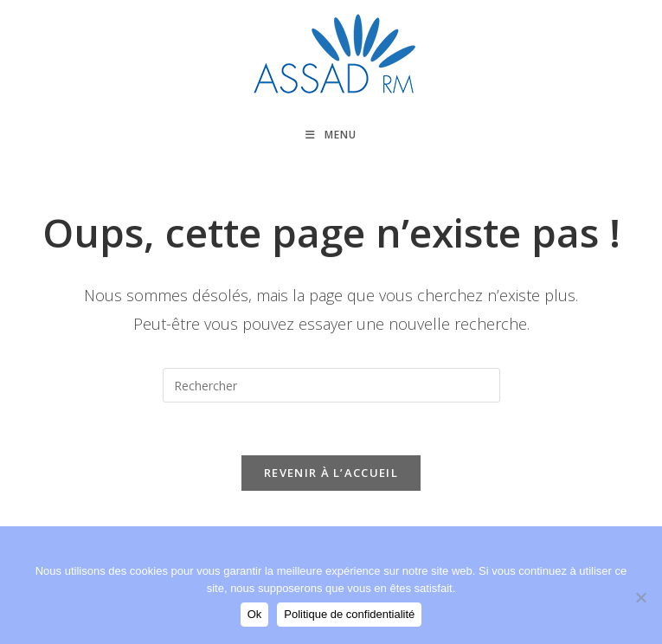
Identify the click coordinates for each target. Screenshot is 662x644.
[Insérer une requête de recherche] (331, 385)
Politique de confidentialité (349, 614)
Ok (255, 614)
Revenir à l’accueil (331, 473)
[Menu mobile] (331, 135)
